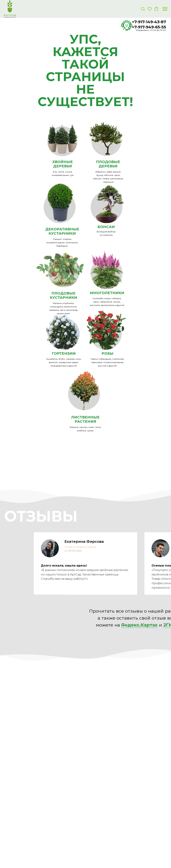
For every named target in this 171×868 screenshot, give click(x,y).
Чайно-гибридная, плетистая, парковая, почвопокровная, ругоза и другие (107, 362)
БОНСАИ (106, 227)
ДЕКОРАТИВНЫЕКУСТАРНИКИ (62, 231)
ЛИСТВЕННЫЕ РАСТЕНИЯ (85, 419)
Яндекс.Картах (139, 625)
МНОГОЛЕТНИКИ (107, 293)
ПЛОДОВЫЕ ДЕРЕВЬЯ (108, 164)
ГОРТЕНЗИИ (64, 353)
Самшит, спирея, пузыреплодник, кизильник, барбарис (62, 242)
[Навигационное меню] (165, 9)
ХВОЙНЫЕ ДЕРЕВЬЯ (63, 164)
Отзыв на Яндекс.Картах (80, 547)
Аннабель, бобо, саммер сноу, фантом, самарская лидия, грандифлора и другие (64, 362)
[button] (143, 9)
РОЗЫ (107, 353)
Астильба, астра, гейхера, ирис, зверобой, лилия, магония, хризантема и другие (107, 302)
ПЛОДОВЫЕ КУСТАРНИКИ (63, 295)
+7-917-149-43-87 (149, 22)
